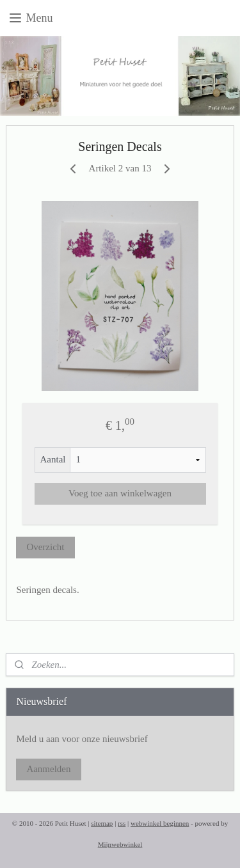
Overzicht (45, 547)
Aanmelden (48, 769)
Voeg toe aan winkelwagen (120, 494)
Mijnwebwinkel (120, 844)
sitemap (102, 823)
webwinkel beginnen (160, 823)
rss (122, 823)
